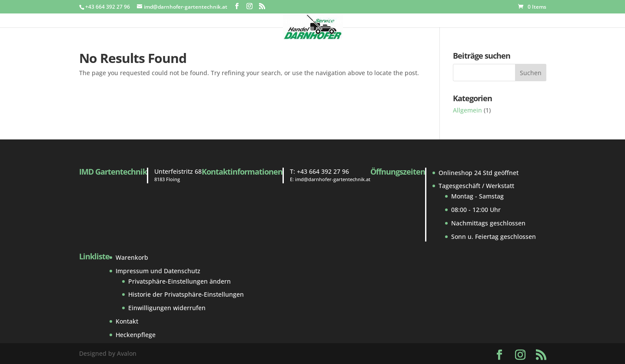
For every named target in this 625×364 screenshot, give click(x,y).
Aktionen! (292, 22)
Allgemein (467, 110)
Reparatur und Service (402, 22)
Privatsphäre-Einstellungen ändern (180, 281)
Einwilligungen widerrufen (167, 308)
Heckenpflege (136, 335)
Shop (199, 22)
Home (109, 22)
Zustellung (342, 22)
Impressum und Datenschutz (158, 271)
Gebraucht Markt (155, 22)
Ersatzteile (242, 22)
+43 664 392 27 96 (323, 171)
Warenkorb (132, 257)
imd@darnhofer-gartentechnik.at (333, 179)
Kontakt (458, 22)
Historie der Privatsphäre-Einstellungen (186, 294)
